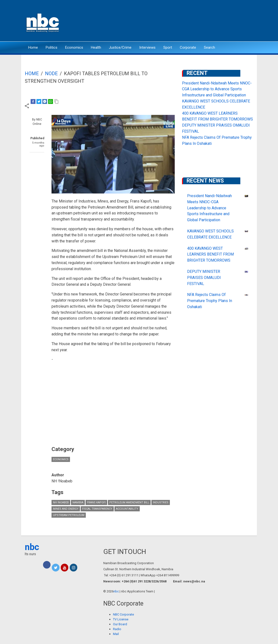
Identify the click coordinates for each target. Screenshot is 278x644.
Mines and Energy (66, 509)
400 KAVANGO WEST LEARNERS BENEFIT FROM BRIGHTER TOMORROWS (210, 254)
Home (33, 47)
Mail (116, 634)
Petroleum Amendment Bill (129, 502)
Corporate (188, 47)
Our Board (120, 624)
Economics (74, 47)
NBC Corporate (123, 614)
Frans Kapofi (96, 502)
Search (209, 47)
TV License (121, 619)
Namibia (78, 502)
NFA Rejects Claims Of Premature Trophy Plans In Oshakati (210, 301)
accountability (127, 509)
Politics (52, 47)
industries (161, 502)
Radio (117, 629)
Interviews (147, 47)
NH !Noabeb (61, 502)
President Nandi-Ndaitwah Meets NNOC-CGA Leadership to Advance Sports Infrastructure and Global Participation (217, 89)
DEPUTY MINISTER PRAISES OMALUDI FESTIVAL (204, 278)
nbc (32, 547)
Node (51, 74)
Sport (168, 47)
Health (96, 47)
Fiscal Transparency (97, 509)
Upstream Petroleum (69, 515)
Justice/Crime (120, 47)
